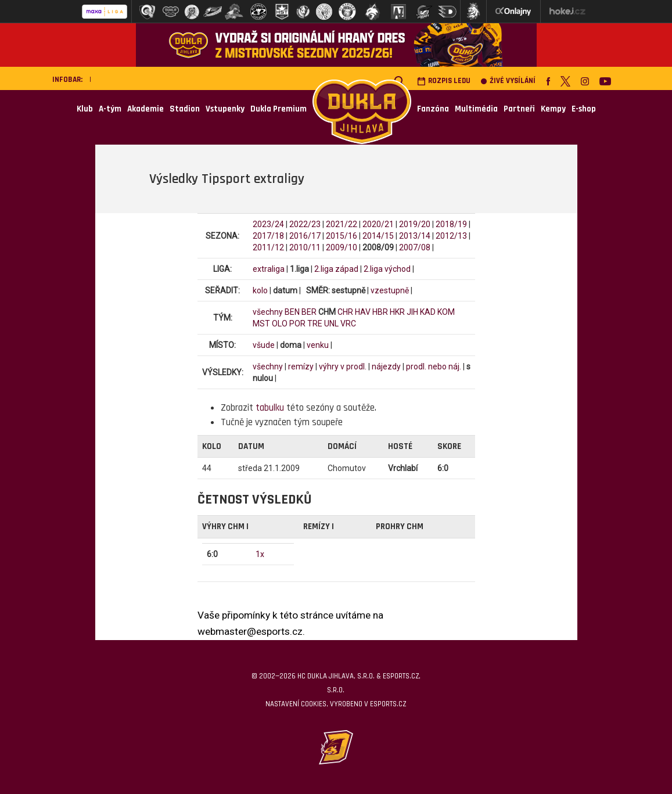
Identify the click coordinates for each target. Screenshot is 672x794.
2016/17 (305, 236)
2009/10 (342, 247)
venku (318, 345)
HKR (397, 312)
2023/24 (268, 224)
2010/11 (305, 247)
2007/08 (415, 247)
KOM (446, 312)
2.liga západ (336, 269)
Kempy (553, 109)
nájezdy (386, 367)
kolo (260, 290)
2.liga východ (387, 269)
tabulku (270, 408)
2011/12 (268, 247)
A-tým (110, 109)
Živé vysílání (508, 81)
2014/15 (378, 236)
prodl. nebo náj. (434, 367)
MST (261, 324)
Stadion (185, 109)
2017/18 (268, 236)
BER (309, 312)
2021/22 (342, 224)
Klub (85, 109)
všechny (268, 312)
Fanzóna (433, 109)
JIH (412, 312)
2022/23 (305, 224)
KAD (428, 312)
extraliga (269, 269)
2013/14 (415, 236)
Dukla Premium (278, 109)
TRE (315, 324)
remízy (301, 367)
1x (260, 554)
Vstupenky (225, 109)
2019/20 (415, 224)
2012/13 (451, 236)
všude (264, 345)
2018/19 (451, 224)
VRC (348, 324)
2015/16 (342, 236)
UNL (331, 324)
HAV (363, 312)
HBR (380, 312)
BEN (292, 312)
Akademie (145, 109)
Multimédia (476, 109)
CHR (345, 312)
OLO (280, 324)
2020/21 (378, 224)
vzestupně (390, 290)
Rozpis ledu (444, 81)
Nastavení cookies (296, 704)
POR (297, 324)
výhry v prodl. (343, 367)
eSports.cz (388, 704)
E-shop (584, 109)
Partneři (519, 109)
